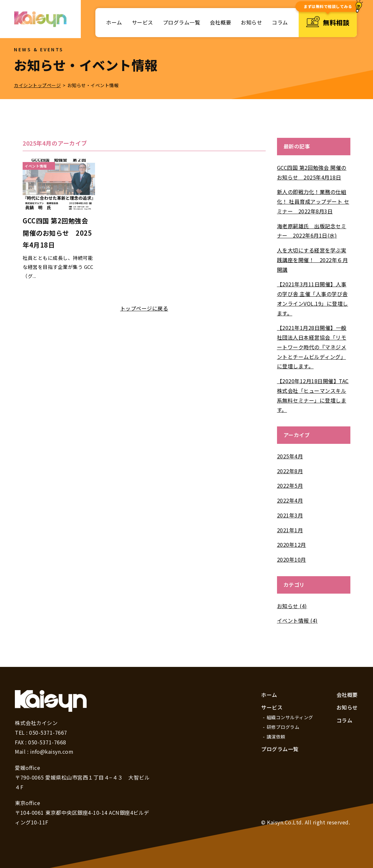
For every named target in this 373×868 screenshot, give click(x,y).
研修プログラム (283, 727)
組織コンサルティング (290, 717)
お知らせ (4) (292, 606)
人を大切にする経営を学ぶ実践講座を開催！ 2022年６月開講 (313, 260)
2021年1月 (290, 530)
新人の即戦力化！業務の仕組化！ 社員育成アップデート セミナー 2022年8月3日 (313, 201)
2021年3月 (290, 515)
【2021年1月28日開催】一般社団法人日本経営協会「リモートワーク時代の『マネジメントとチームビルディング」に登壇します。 (312, 347)
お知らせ (251, 22)
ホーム (114, 22)
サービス (143, 22)
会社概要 (220, 22)
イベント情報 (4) (297, 620)
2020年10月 (292, 559)
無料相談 (328, 23)
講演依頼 (276, 737)
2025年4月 (290, 456)
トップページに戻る (144, 308)
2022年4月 (290, 500)
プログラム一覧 (182, 22)
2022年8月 (290, 471)
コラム (280, 22)
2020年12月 (292, 545)
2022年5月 (290, 485)
